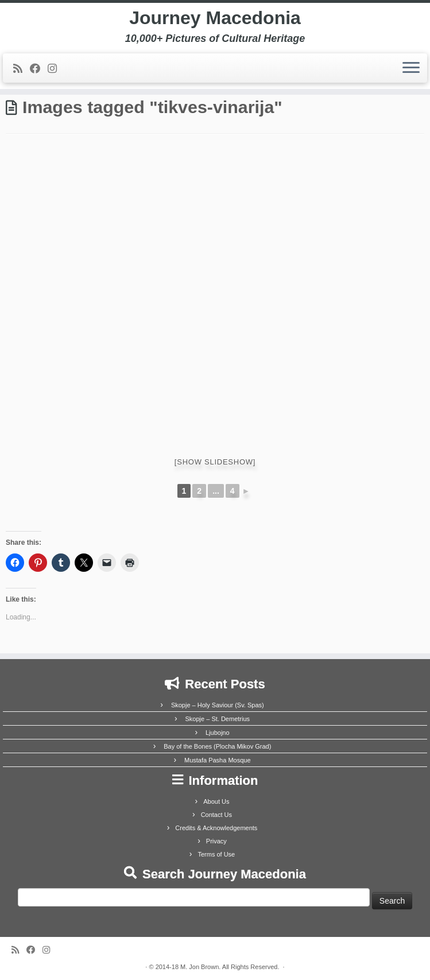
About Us (216, 801)
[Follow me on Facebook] (39, 69)
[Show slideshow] (215, 462)
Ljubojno (218, 733)
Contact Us (216, 815)
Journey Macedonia (215, 18)
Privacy (216, 841)
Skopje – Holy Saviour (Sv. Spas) (218, 705)
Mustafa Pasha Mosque (218, 760)
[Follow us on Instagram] (56, 69)
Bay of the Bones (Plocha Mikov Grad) (217, 746)
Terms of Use (216, 854)
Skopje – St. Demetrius (218, 719)
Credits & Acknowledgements (216, 828)
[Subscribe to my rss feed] (22, 69)
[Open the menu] (411, 68)
